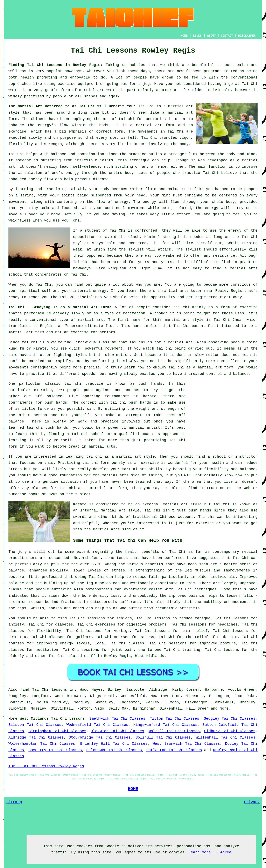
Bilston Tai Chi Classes (35, 725)
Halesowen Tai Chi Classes (114, 750)
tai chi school (88, 434)
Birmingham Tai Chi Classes (57, 731)
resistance (224, 256)
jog (146, 84)
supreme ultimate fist (91, 326)
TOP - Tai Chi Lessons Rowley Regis (46, 766)
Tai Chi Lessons (68, 719)
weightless (20, 220)
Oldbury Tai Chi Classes (230, 731)
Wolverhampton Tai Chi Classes (42, 744)
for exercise (200, 523)
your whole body (218, 202)
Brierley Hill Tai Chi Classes (114, 744)
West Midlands (150, 656)
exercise (17, 132)
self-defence (86, 167)
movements (148, 132)
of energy (118, 202)
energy (72, 173)
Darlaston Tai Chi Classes (174, 750)
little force (35, 409)
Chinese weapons (177, 517)
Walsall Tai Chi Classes (174, 731)
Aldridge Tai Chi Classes (36, 738)
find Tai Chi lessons (44, 690)
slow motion (117, 355)
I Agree (224, 852)
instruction (212, 488)
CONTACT (227, 36)
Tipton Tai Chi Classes (175, 719)
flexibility (21, 144)
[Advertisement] (223, 409)
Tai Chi (250, 84)
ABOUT (211, 36)
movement (136, 208)
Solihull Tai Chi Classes (163, 738)
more (224, 709)
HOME (184, 36)
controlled (228, 361)
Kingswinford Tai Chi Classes (165, 725)
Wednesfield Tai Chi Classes (97, 725)
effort (184, 214)
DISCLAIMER (247, 36)
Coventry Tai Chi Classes (55, 750)
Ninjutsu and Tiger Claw (135, 268)
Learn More (200, 852)
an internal (86, 510)
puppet (251, 189)
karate (150, 396)
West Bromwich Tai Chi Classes (186, 744)
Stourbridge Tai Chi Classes (99, 738)
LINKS (197, 36)
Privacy (252, 802)
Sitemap (14, 802)
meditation (134, 313)
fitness (194, 71)
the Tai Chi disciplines (76, 297)
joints (107, 160)
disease (101, 179)
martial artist (144, 428)
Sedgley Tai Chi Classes (230, 719)
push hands (150, 384)
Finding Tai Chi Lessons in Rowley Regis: (55, 65)
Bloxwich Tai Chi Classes (117, 731)
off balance (49, 396)
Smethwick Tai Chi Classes (117, 719)
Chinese (39, 119)
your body (99, 189)
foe (165, 243)
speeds (88, 374)
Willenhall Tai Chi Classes (226, 738)
